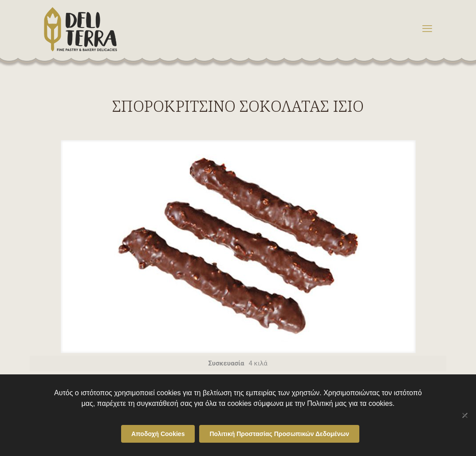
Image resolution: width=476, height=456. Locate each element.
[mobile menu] (427, 29)
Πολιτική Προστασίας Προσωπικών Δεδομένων (279, 434)
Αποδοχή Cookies (158, 434)
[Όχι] (465, 415)
